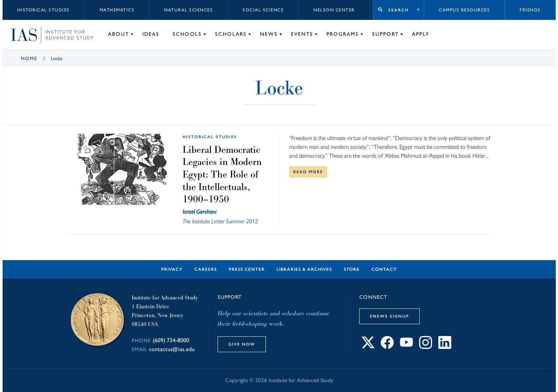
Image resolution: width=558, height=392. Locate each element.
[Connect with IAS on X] (368, 347)
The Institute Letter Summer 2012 (220, 221)
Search (398, 10)
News (269, 34)
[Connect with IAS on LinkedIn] (445, 347)
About (119, 34)
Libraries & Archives (304, 269)
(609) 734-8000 (171, 340)
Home (29, 58)
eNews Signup (389, 316)
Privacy (172, 269)
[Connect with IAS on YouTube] (406, 347)
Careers (206, 269)
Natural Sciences (188, 10)
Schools (187, 34)
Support (385, 34)
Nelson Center (334, 10)
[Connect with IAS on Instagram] (426, 347)
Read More (308, 172)
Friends (530, 10)
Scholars (231, 34)
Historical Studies (44, 10)
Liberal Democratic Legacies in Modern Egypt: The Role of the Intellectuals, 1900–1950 (222, 174)
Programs (343, 34)
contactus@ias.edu (172, 349)
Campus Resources (464, 10)
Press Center (247, 269)
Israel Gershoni (199, 212)
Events (302, 34)
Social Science (263, 10)
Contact (384, 269)
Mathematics (117, 10)
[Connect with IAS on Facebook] (387, 347)
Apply (421, 34)
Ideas (151, 34)
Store (352, 269)
